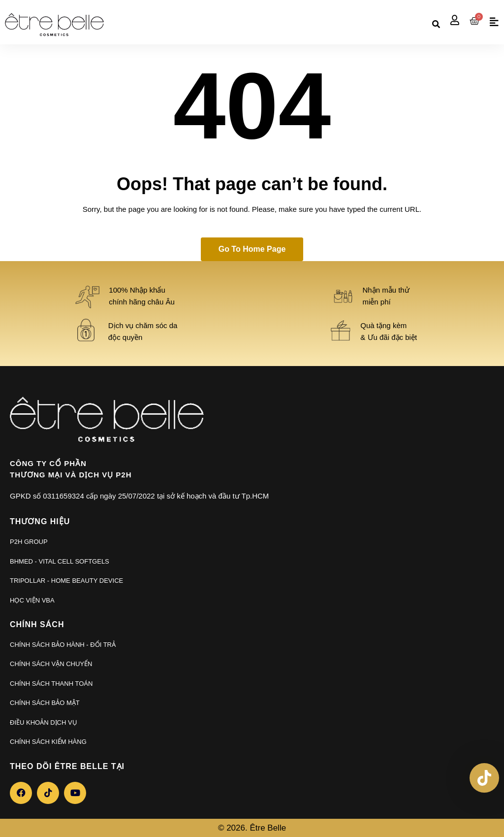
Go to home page (252, 249)
